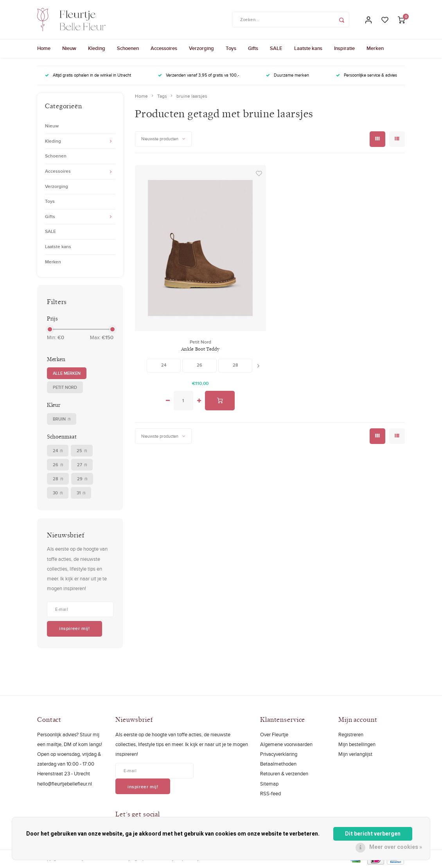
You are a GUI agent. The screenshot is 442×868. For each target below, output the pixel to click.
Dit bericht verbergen (373, 834)
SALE (276, 48)
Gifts (253, 48)
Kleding (97, 48)
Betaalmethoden (278, 764)
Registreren (351, 734)
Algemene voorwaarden (286, 744)
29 (82, 479)
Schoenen (128, 48)
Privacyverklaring (279, 754)
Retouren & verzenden (284, 773)
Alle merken (67, 373)
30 (58, 493)
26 (58, 465)
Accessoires (164, 48)
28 (58, 479)
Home (44, 48)
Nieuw (69, 48)
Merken (375, 48)
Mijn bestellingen (357, 744)
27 (82, 465)
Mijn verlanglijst (355, 754)
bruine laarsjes (192, 96)
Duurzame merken (287, 75)
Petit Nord (65, 387)
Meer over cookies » (396, 847)
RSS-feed (270, 793)
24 (58, 451)
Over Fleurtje (274, 734)
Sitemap (269, 784)
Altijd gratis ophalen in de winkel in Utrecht (88, 75)
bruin (62, 419)
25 (82, 451)
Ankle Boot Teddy (200, 349)
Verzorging (201, 48)
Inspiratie (344, 48)
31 (81, 493)
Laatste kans (308, 48)
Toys (231, 48)
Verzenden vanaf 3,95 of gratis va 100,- (199, 75)
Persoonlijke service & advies (367, 75)
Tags (162, 96)
